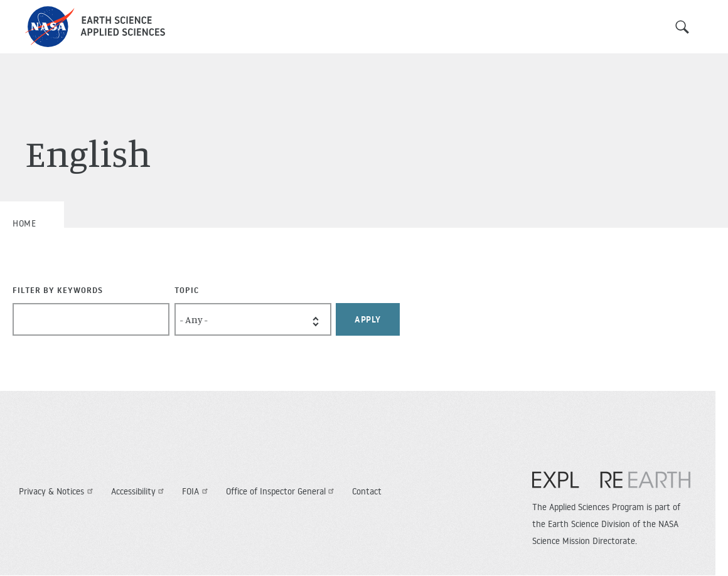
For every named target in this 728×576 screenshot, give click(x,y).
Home (24, 223)
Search (682, 27)
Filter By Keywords (58, 290)
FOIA (196, 491)
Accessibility (139, 491)
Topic (187, 290)
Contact (367, 491)
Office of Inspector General (282, 491)
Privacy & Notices (57, 491)
